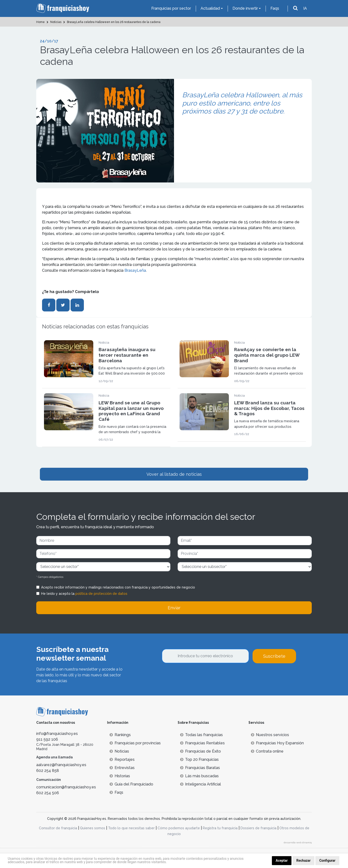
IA (305, 8)
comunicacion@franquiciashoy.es (66, 787)
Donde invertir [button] (245, 8)
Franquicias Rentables (202, 743)
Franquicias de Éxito (200, 751)
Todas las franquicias (201, 735)
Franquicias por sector (171, 8)
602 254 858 (48, 771)
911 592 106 (47, 739)
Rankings (120, 735)
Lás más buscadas (199, 776)
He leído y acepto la (84, 594)
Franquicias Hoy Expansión (277, 743)
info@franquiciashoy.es (57, 734)
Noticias (119, 751)
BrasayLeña (135, 270)
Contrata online (267, 751)
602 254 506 (48, 793)
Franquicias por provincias (135, 743)
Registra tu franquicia (220, 828)
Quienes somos (93, 828)
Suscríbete (274, 656)
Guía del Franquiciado (131, 784)
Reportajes (122, 759)
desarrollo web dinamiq (298, 842)
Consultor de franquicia (58, 828)
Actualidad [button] (210, 8)
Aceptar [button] (282, 860)
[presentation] (199, 676)
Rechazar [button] (303, 860)
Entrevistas (122, 768)
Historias (120, 776)
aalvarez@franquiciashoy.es (61, 765)
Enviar (174, 608)
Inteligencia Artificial (200, 784)
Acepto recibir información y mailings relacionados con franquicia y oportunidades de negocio (118, 587)
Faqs (275, 8)
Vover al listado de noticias (174, 474)
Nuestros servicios (270, 735)
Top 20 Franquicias (199, 759)
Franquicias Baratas (200, 768)
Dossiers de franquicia (258, 828)
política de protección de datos (101, 594)
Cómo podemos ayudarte (179, 828)
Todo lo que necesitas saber (131, 828)
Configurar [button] (327, 860)
